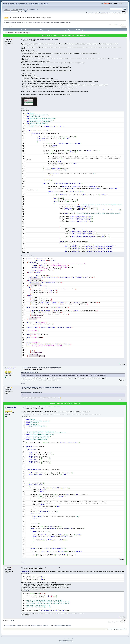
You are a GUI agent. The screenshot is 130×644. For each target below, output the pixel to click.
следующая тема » (122, 25)
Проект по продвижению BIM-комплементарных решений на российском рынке (106, 13)
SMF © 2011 (65, 639)
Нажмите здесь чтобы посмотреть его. (77, 36)
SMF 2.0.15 (59, 639)
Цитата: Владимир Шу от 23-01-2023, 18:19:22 (31, 392)
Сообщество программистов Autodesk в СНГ (26, 4)
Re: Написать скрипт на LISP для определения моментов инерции (43, 368)
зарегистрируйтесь (33, 9)
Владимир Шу (11, 368)
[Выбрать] (27, 110)
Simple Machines (71, 639)
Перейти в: (106, 629)
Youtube (23, 384)
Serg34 (8, 39)
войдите (24, 9)
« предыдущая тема (113, 25)
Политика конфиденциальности (66, 640)
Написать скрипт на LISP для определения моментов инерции (40, 39)
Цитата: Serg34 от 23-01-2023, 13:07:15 (30, 373)
